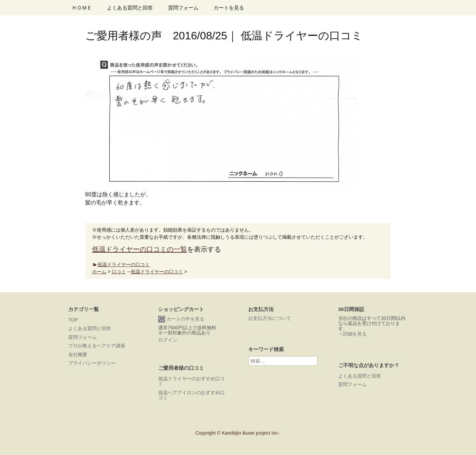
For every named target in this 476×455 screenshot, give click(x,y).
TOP (73, 320)
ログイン (168, 340)
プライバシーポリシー (92, 363)
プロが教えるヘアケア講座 (97, 346)
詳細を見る (355, 334)
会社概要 (78, 354)
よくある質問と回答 (130, 8)
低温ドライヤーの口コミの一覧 (140, 249)
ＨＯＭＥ (82, 8)
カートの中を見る (181, 319)
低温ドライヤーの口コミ (124, 265)
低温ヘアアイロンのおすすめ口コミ (191, 395)
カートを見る (229, 8)
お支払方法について (270, 318)
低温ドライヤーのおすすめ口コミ (191, 381)
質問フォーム (183, 8)
